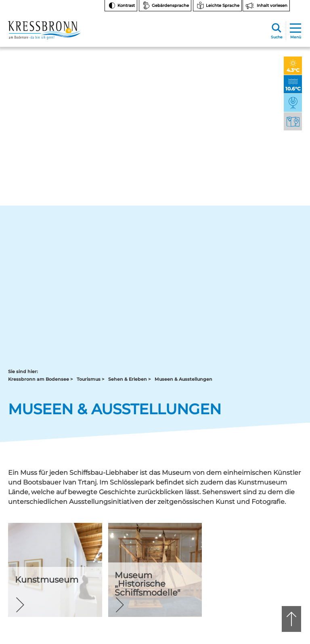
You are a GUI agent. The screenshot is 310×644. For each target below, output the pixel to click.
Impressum (268, 578)
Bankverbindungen (277, 508)
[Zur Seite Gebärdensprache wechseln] (165, 6)
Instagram (271, 461)
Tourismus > (90, 78)
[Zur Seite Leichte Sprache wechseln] (217, 6)
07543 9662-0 (44, 487)
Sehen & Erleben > (129, 78)
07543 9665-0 (201, 487)
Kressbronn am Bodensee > (40, 78)
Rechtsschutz (270, 538)
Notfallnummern (274, 488)
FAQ (259, 498)
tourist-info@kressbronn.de (190, 497)
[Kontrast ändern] (121, 6)
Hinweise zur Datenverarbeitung (276, 524)
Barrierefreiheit (272, 558)
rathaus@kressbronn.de (37, 500)
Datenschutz (269, 568)
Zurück (26, 384)
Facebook (271, 474)
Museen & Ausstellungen (183, 78)
